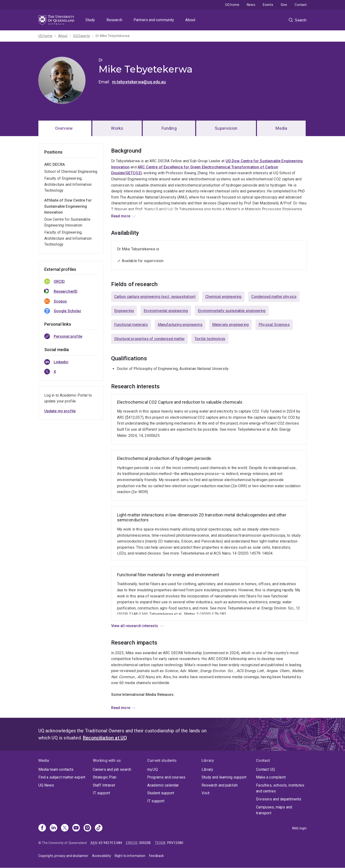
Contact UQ (265, 769)
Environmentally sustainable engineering (232, 311)
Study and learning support (224, 777)
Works (117, 128)
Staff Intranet (104, 785)
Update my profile (60, 411)
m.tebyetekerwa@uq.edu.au (139, 82)
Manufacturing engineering (180, 325)
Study (90, 20)
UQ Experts (81, 36)
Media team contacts (56, 769)
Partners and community (154, 20)
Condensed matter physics (274, 297)
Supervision (226, 128)
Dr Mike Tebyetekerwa (113, 36)
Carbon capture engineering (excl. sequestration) (155, 297)
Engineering (124, 311)
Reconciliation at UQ (105, 738)
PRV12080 (175, 843)
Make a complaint (271, 777)
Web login (299, 828)
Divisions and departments (279, 799)
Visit (205, 793)
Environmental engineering (166, 311)
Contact (301, 5)
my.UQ (152, 769)
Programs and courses (166, 777)
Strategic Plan (105, 777)
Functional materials (131, 325)
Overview (64, 128)
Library (207, 769)
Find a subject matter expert (62, 777)
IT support (101, 793)
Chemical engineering (223, 297)
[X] (65, 828)
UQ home (232, 5)
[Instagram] (87, 828)
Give (284, 5)
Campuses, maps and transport (274, 810)
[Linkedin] (53, 828)
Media (281, 128)
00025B (145, 843)
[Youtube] (76, 828)
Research (114, 20)
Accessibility (101, 856)
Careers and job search (112, 769)
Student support (161, 793)
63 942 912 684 (110, 843)
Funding (169, 128)
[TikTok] (99, 828)
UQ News (242, 706)
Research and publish (220, 785)
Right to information (130, 856)
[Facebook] (42, 828)
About (190, 20)
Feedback (156, 856)
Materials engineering (230, 325)
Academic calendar (163, 785)
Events (268, 5)
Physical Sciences (274, 325)
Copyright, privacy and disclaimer (63, 856)
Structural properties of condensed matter (150, 339)
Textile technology (210, 339)
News (251, 5)
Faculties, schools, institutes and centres (280, 788)
